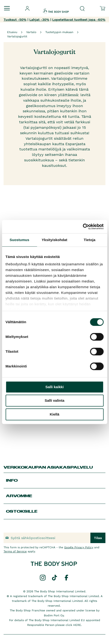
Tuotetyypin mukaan (59, 32)
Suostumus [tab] (19, 240)
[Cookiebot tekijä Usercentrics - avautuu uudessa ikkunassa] (83, 227)
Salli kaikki (54, 387)
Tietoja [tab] (90, 240)
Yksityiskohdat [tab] (54, 240)
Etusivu (12, 32)
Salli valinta (54, 400)
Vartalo (31, 32)
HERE (77, 625)
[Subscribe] (98, 538)
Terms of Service (15, 551)
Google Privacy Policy (79, 547)
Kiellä (54, 414)
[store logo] (56, 7)
